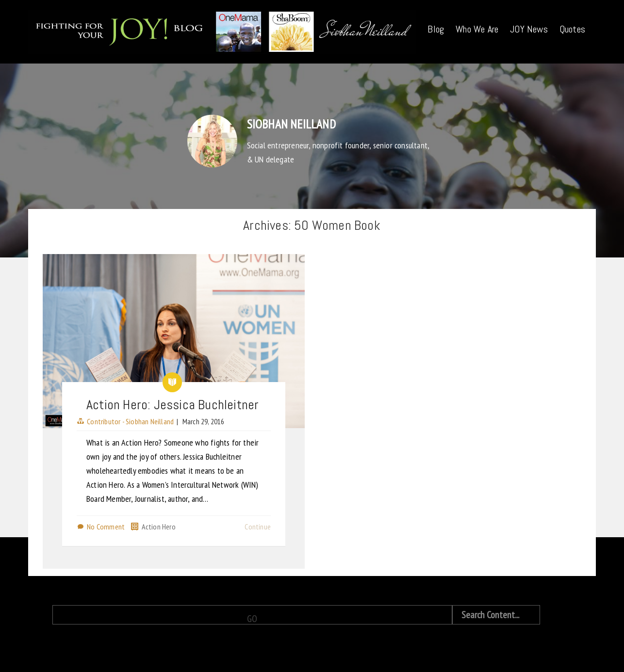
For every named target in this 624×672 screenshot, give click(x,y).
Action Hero (159, 527)
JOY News (529, 29)
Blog (436, 29)
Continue (258, 527)
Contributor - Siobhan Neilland (130, 421)
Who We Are (477, 29)
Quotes (572, 29)
